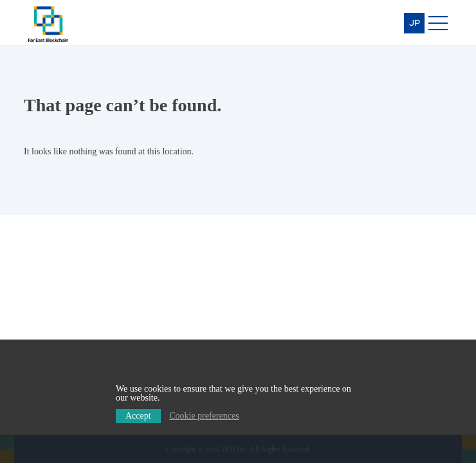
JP (415, 23)
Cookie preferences (204, 416)
